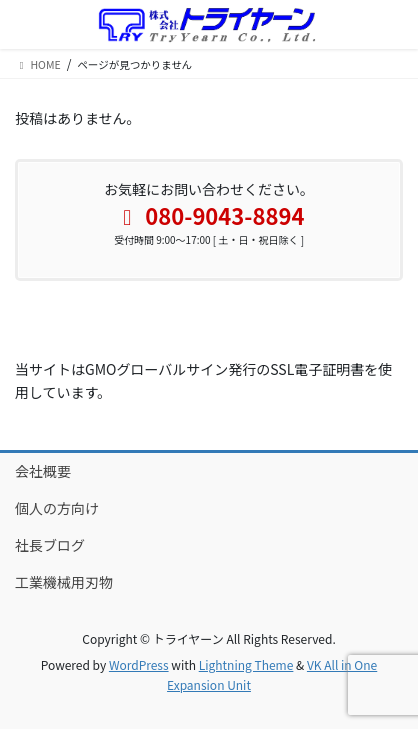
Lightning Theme (246, 664)
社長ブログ (50, 545)
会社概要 (43, 471)
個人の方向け (57, 508)
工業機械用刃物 (64, 582)
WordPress (139, 664)
